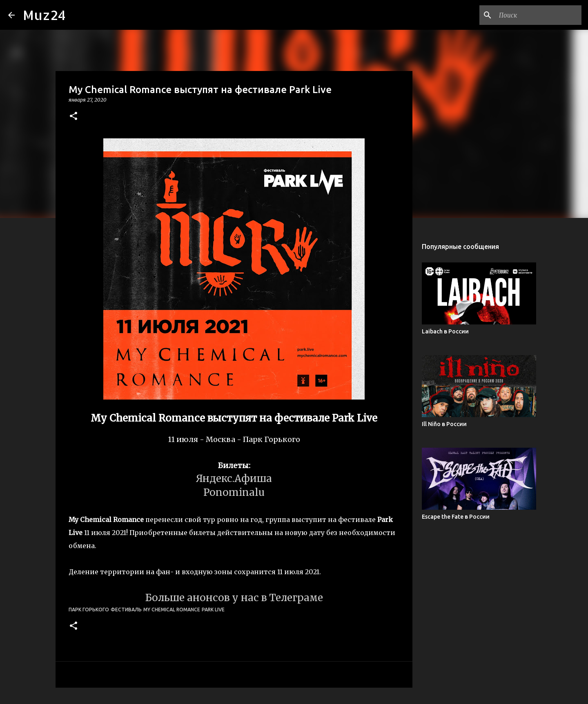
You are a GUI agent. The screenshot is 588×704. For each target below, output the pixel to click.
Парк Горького (89, 610)
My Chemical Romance (172, 610)
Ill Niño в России (444, 424)
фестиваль (126, 610)
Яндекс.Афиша (234, 479)
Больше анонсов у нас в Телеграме (234, 598)
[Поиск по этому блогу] (539, 15)
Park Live (213, 610)
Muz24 (44, 15)
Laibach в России (445, 331)
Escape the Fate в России (456, 517)
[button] (73, 117)
